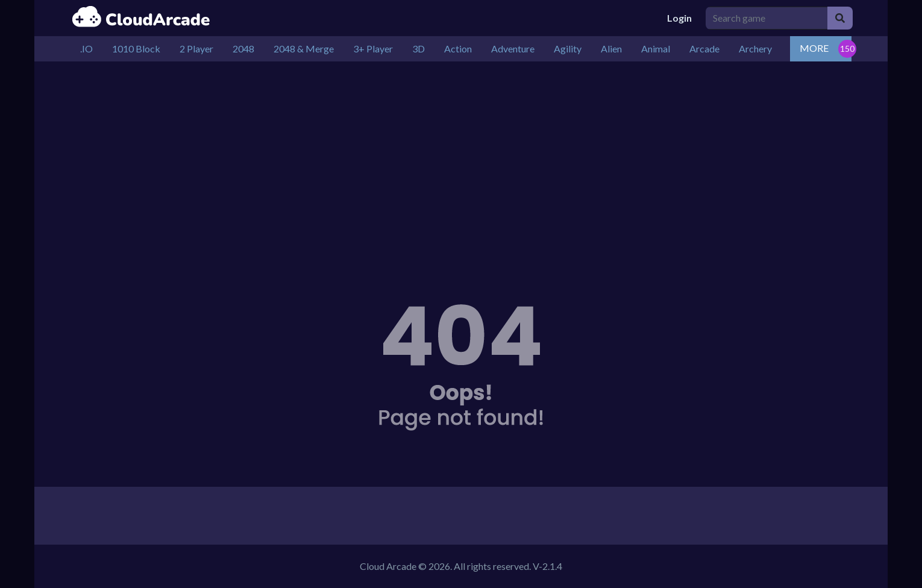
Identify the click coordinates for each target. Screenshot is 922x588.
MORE (814, 48)
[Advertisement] (461, 164)
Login (679, 18)
